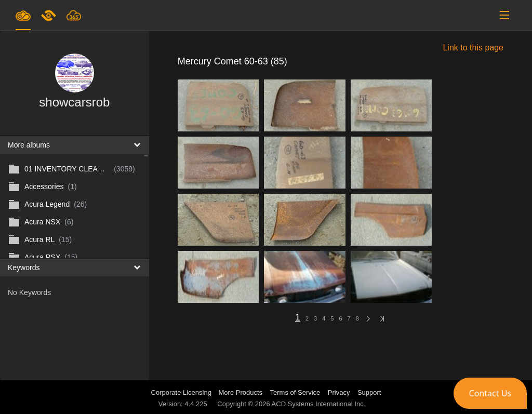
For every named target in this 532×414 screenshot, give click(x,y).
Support (369, 392)
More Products (241, 392)
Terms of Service (295, 392)
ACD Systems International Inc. (319, 404)
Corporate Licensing (182, 392)
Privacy (339, 392)
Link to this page (473, 48)
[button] (490, 393)
